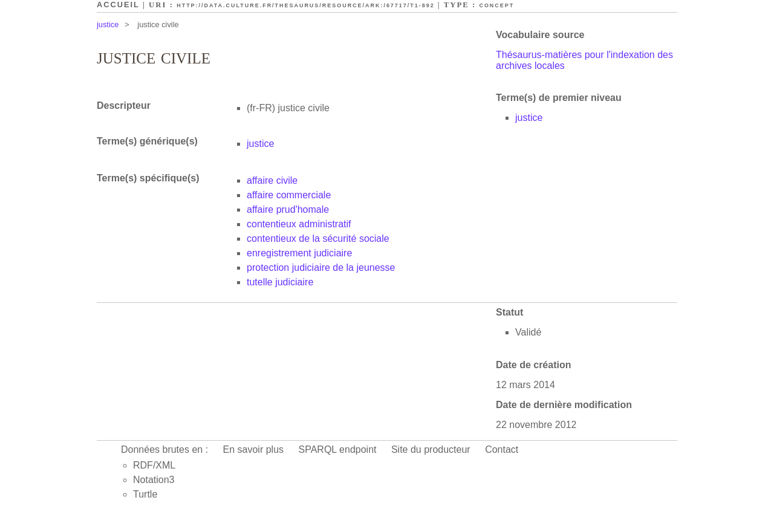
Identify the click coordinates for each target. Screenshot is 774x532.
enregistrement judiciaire (299, 253)
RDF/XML (154, 465)
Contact (502, 449)
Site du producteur (431, 449)
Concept (496, 5)
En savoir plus (254, 449)
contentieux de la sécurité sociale (318, 238)
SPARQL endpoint (338, 449)
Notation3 (154, 480)
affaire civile (272, 180)
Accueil (118, 5)
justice (108, 24)
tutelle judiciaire (280, 282)
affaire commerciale (289, 195)
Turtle (145, 494)
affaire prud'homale (288, 209)
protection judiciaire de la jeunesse (321, 268)
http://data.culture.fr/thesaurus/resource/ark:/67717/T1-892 (305, 5)
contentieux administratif (299, 224)
